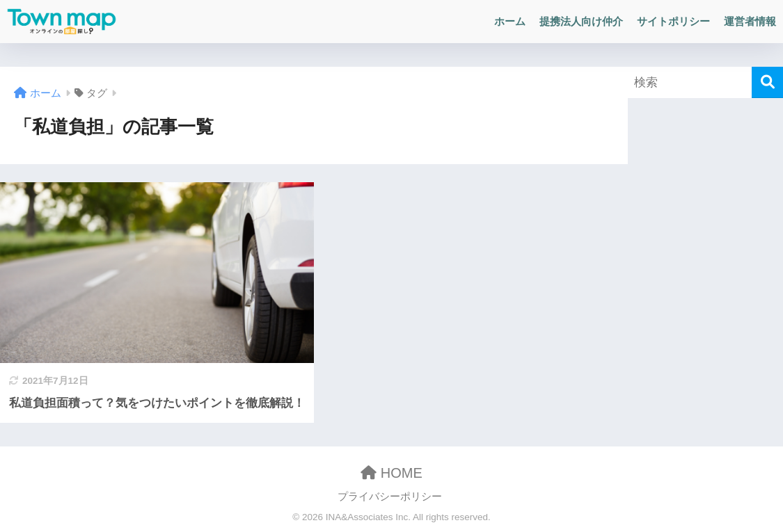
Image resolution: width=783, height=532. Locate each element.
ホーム (510, 21)
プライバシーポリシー (390, 497)
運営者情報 (750, 21)
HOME (391, 473)
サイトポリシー (673, 21)
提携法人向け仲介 (581, 21)
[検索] (767, 82)
